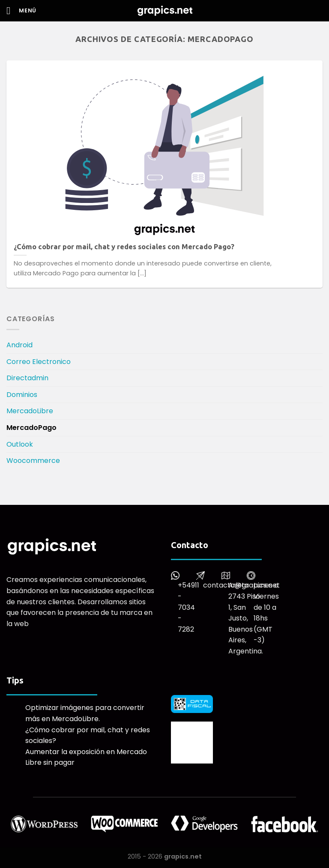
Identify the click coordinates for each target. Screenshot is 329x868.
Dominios (22, 395)
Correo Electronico (39, 362)
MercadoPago (31, 428)
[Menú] (21, 10)
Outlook (20, 444)
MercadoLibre (30, 411)
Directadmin (27, 378)
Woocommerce (33, 461)
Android (19, 345)
